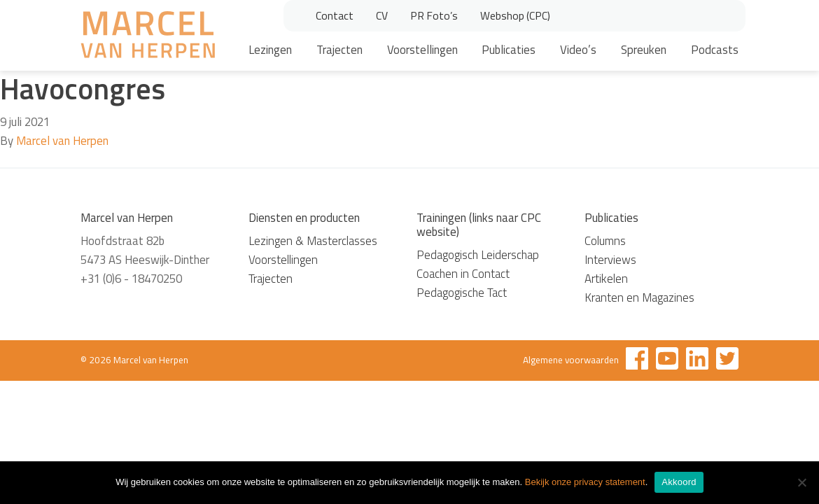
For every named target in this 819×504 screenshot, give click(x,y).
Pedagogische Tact (462, 293)
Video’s (578, 50)
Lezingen (270, 50)
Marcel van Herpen (62, 141)
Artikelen (606, 279)
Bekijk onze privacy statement (585, 482)
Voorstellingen (422, 50)
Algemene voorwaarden (571, 360)
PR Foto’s (434, 15)
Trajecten (339, 50)
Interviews (610, 260)
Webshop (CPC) (515, 15)
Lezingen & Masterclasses (313, 241)
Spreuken (644, 50)
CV (382, 15)
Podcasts (715, 50)
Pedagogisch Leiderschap (478, 255)
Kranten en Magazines (639, 297)
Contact (335, 15)
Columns (605, 241)
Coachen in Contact (463, 274)
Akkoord (679, 482)
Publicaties (509, 50)
